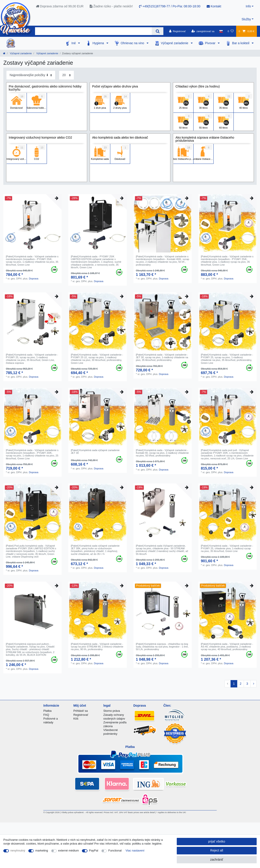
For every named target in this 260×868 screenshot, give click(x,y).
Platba (47, 711)
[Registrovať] (178, 31)
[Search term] (93, 31)
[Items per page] (67, 75)
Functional (115, 850)
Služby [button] (246, 19)
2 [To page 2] (241, 684)
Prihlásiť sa (81, 711)
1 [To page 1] (234, 684)
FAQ (46, 715)
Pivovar (211, 43)
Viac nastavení (135, 850)
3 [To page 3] (247, 684)
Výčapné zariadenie (175, 43)
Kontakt (214, 6)
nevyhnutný (18, 850)
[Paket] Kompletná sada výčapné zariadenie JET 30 (95, 452)
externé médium (69, 850)
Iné (74, 43)
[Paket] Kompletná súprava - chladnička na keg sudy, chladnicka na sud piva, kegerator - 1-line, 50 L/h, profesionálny (162, 647)
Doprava (33, 279)
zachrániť (217, 860)
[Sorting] (31, 75)
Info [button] (248, 6)
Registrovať (81, 715)
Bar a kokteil (241, 43)
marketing (42, 850)
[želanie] (231, 31)
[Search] (157, 31)
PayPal (94, 850)
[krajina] (221, 31)
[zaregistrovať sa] (203, 31)
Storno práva (112, 711)
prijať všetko (217, 841)
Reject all (217, 850)
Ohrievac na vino (133, 43)
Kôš (76, 719)
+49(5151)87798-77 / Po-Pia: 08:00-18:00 (170, 6)
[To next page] (254, 684)
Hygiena (99, 43)
